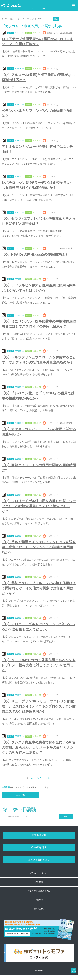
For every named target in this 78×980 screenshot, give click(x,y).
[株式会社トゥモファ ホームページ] (39, 955)
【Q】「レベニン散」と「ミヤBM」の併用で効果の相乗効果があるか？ (38, 396)
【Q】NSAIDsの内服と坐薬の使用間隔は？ (35, 254)
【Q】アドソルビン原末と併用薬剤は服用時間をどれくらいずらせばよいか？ (39, 288)
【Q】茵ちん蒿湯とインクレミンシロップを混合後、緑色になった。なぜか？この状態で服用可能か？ (39, 547)
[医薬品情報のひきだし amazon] (39, 931)
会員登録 (6, 787)
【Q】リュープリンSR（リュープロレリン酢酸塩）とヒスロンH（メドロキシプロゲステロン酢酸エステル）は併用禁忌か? (39, 706)
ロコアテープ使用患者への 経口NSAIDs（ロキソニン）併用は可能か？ (37, 41)
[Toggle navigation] (73, 6)
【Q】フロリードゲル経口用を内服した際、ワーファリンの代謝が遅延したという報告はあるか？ (39, 506)
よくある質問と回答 (39, 860)
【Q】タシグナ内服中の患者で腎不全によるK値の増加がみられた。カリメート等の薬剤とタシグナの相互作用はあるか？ (38, 747)
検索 (56, 19)
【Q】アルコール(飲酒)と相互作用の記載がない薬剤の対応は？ (38, 77)
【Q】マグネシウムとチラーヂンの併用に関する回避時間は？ (39, 432)
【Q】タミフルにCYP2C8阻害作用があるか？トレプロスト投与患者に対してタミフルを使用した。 (39, 665)
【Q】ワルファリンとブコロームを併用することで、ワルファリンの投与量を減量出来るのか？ (39, 360)
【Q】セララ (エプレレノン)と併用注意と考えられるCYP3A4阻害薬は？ (39, 221)
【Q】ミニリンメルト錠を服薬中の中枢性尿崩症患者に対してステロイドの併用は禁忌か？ (39, 324)
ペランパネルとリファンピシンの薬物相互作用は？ (37, 113)
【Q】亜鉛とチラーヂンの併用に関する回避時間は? (39, 468)
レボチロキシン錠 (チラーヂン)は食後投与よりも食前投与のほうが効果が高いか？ (37, 185)
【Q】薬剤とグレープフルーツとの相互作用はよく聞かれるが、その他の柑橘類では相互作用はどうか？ (39, 588)
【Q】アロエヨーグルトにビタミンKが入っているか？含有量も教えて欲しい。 (38, 627)
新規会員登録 (39, 835)
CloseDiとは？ (39, 847)
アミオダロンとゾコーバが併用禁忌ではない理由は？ (37, 149)
